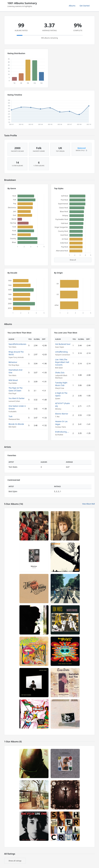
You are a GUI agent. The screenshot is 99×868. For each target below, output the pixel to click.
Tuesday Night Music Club (61, 384)
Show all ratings (15, 861)
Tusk (11, 416)
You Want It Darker (17, 398)
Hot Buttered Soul (63, 344)
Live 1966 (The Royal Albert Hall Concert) (62, 362)
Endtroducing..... (62, 432)
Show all (73, 260)
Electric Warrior (62, 414)
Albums (72, 6)
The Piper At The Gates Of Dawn (16, 389)
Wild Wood (13, 380)
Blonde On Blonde (16, 424)
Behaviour (13, 362)
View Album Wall (88, 504)
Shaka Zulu (60, 373)
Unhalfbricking (61, 352)
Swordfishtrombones (17, 344)
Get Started (85, 6)
